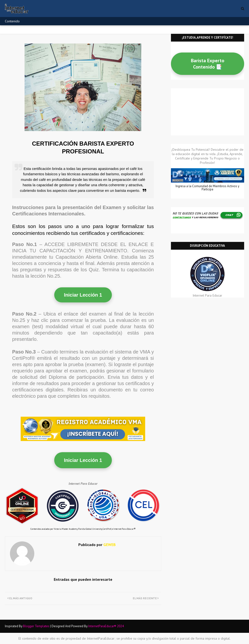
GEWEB (109, 545)
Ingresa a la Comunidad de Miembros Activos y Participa (207, 188)
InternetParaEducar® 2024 (106, 626)
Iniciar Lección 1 (83, 295)
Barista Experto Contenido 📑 (208, 64)
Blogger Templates (36, 626)
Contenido (12, 21)
